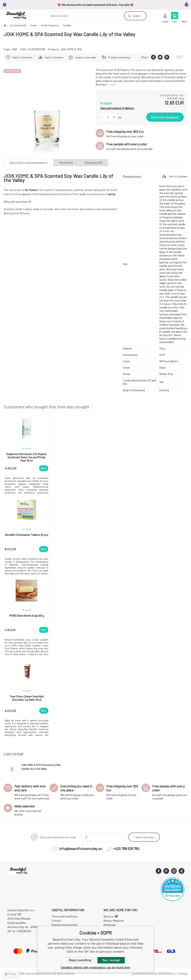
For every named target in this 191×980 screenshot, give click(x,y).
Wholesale (110, 925)
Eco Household (18, 25)
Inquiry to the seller (86, 57)
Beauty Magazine (114, 921)
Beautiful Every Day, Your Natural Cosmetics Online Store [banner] (20, 15)
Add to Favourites (22, 57)
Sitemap (182, 973)
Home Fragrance (50, 25)
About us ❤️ (111, 916)
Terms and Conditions (65, 916)
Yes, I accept (111, 960)
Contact (56, 921)
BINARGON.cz (167, 973)
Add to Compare (54, 57)
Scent (34, 25)
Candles (67, 25)
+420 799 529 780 (126, 848)
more (113, 84)
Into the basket (165, 117)
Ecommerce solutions (145, 973)
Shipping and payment (65, 925)
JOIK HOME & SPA (71, 49)
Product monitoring (119, 57)
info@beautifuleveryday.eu (81, 848)
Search (136, 16)
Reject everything (80, 960)
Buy (44, 468)
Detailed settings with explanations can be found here (95, 968)
